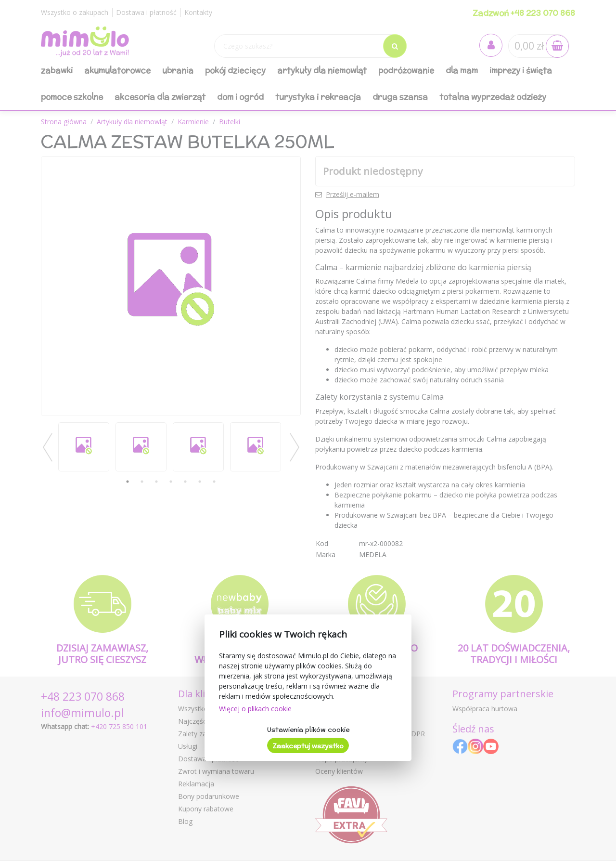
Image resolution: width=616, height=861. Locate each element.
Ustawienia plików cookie (308, 730)
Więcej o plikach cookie (255, 709)
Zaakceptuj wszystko (308, 746)
